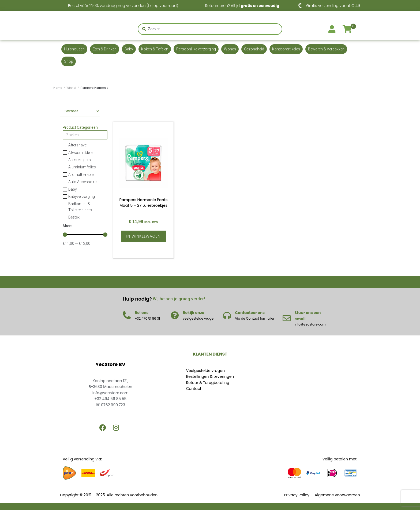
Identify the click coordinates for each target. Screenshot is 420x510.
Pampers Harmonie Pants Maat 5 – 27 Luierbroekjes (144, 203)
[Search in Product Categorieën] (85, 135)
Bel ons (142, 313)
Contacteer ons (250, 313)
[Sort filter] (80, 111)
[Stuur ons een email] (287, 318)
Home (58, 88)
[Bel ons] (127, 315)
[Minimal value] (85, 235)
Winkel (71, 88)
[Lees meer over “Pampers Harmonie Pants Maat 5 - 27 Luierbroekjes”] (144, 236)
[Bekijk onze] (175, 315)
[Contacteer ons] (227, 315)
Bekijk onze (193, 313)
